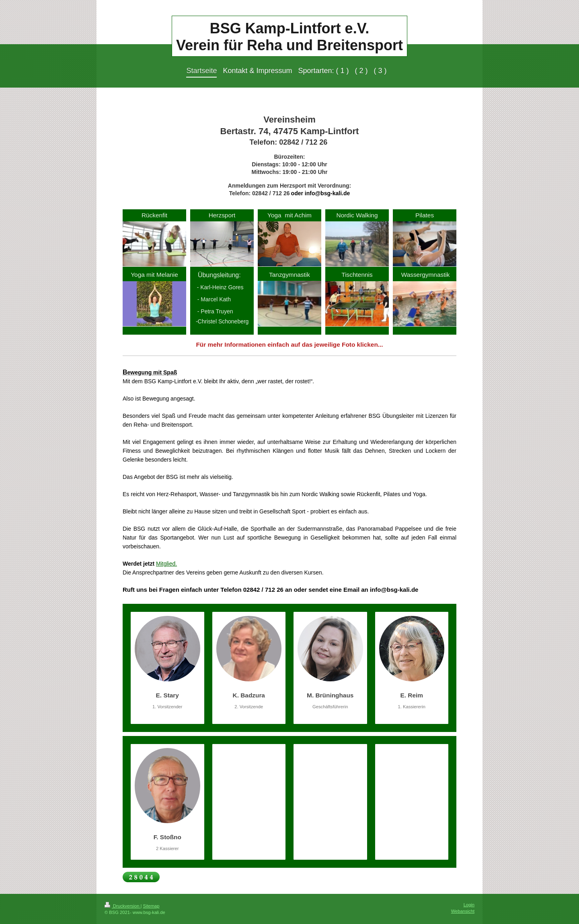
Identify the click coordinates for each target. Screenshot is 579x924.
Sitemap (151, 906)
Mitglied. (166, 564)
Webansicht (463, 911)
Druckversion (123, 906)
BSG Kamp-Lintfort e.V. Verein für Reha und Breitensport (289, 37)
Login (469, 905)
